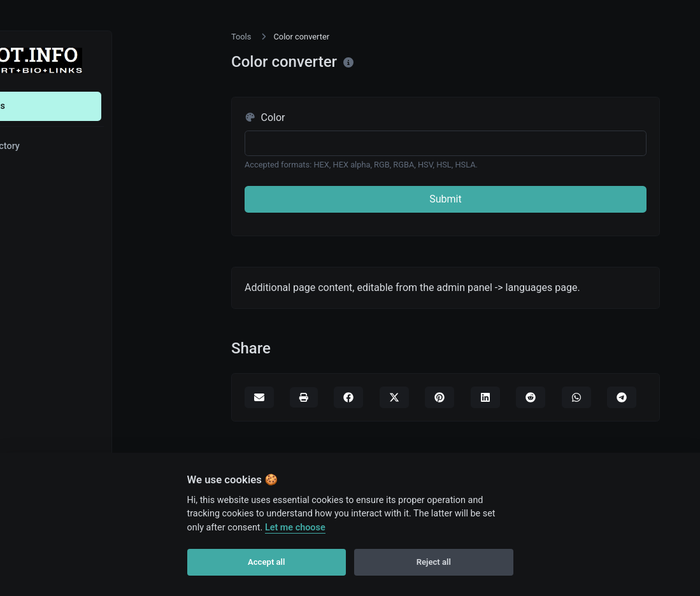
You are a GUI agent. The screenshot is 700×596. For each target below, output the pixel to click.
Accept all (266, 562)
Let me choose (295, 528)
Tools (55, 106)
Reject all (434, 562)
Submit (445, 199)
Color (265, 117)
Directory (62, 146)
